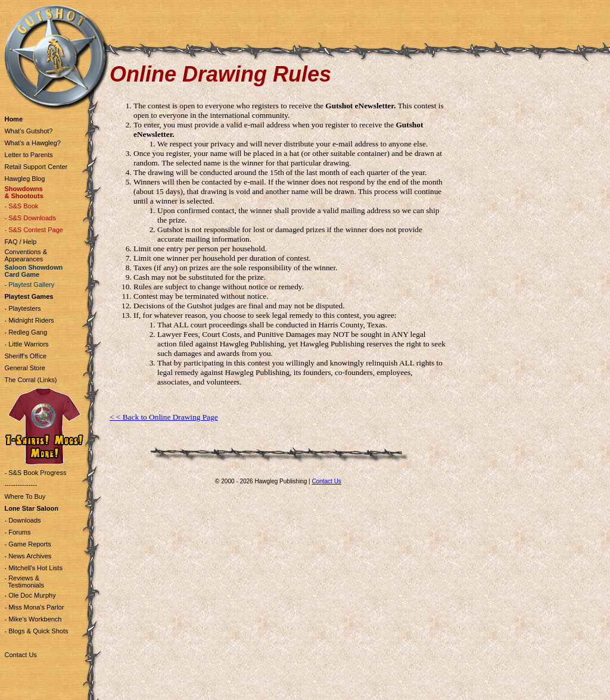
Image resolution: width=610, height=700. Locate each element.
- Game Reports (27, 544)
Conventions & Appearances (26, 255)
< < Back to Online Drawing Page (164, 417)
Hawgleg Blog (24, 179)
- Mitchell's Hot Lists (33, 568)
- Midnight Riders (29, 320)
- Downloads (22, 520)
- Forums (17, 532)
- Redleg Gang (26, 332)
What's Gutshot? (28, 131)
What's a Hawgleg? (32, 143)
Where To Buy (25, 496)
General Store (24, 368)
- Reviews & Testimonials (24, 582)
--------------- (21, 485)
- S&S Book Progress (35, 473)
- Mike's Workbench (33, 619)
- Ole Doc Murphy (30, 595)
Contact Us (20, 655)
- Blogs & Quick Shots (36, 631)
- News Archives (28, 556)
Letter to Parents (28, 155)
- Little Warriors (26, 344)
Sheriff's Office (25, 356)
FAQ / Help (20, 242)
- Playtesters (22, 308)
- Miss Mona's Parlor (34, 607)
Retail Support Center (36, 167)
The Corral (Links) (30, 380)
